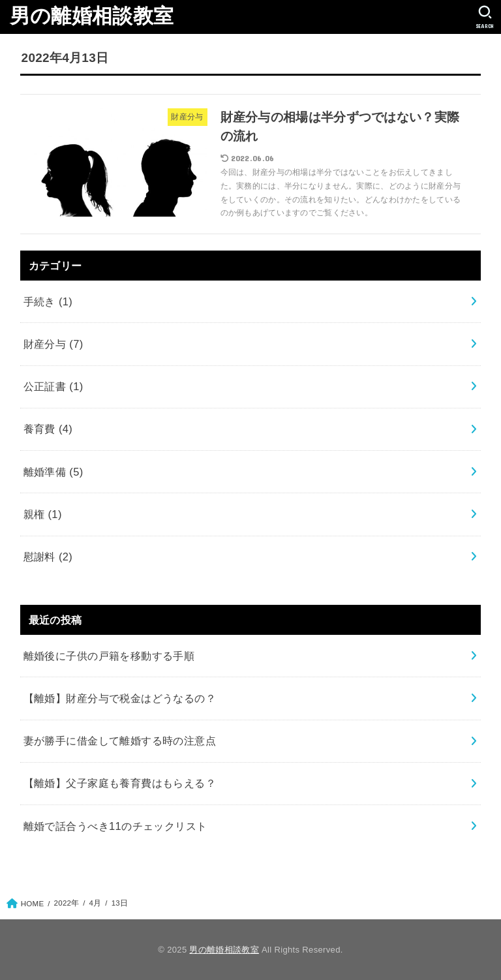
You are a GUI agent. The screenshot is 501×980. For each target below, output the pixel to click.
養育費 (48, 429)
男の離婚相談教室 (92, 16)
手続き (48, 301)
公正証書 (53, 386)
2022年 (67, 903)
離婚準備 (53, 472)
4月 (96, 903)
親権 (43, 514)
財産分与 (53, 344)
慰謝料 (48, 557)
